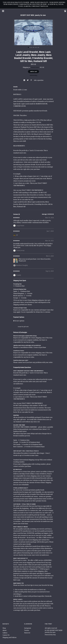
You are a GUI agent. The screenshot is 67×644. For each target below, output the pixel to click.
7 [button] (39, 47)
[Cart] (65, 11)
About (5, 630)
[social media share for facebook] (24, 80)
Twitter (27, 630)
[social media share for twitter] (28, 80)
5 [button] (35, 47)
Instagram (28, 628)
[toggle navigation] (3, 11)
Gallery (5, 633)
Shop (4, 628)
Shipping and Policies (9, 637)
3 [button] (32, 47)
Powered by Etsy (50, 635)
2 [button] (30, 47)
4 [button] (33, 47)
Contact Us (6, 635)
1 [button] (28, 47)
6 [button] (37, 47)
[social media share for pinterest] (31, 80)
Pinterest (27, 633)
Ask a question (39, 80)
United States (35, 67)
